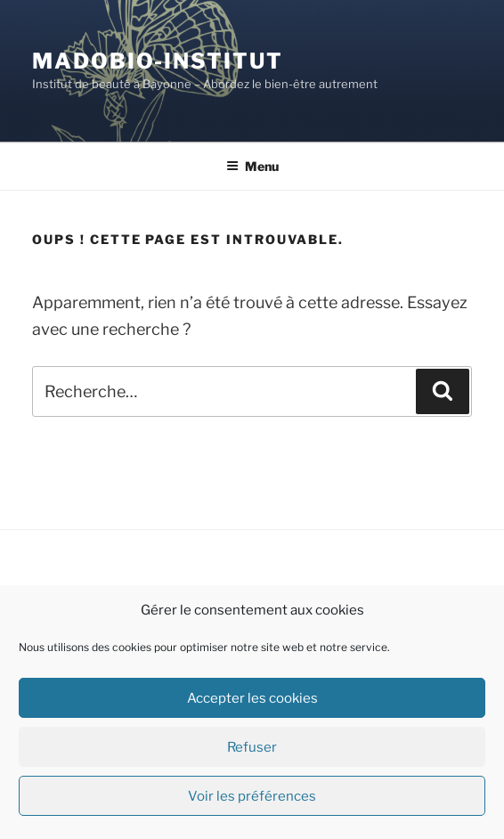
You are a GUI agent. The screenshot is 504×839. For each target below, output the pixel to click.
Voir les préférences (252, 796)
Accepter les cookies (252, 698)
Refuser (252, 747)
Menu (252, 166)
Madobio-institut (158, 61)
